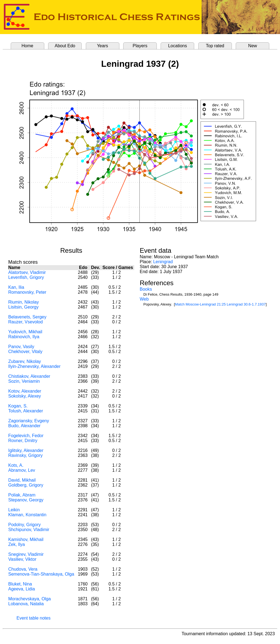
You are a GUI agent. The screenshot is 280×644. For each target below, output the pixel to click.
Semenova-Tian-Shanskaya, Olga (41, 574)
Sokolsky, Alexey (25, 396)
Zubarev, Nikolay (25, 361)
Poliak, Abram (22, 495)
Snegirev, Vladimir (26, 554)
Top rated (215, 46)
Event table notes (34, 618)
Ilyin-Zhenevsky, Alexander (34, 366)
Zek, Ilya (17, 544)
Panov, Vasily (21, 347)
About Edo (65, 46)
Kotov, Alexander (25, 391)
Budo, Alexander (24, 426)
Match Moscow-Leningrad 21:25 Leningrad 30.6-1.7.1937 (220, 304)
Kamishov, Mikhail (26, 539)
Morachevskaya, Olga (30, 599)
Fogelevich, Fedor (26, 436)
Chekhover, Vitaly (25, 352)
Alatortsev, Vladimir (27, 272)
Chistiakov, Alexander (29, 376)
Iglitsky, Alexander (26, 450)
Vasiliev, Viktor (22, 559)
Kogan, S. (18, 406)
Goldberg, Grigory (26, 485)
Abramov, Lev (22, 470)
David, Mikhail (22, 480)
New (252, 46)
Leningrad (163, 262)
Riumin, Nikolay (24, 302)
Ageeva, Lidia (22, 589)
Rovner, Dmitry (23, 441)
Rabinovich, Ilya (24, 337)
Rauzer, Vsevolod (25, 322)
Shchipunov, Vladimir (29, 530)
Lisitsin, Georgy (23, 307)
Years (102, 46)
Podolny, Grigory (24, 525)
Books (146, 289)
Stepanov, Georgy (26, 500)
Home (27, 46)
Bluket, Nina (20, 584)
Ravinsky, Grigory (25, 455)
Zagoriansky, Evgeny (29, 421)
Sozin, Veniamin (24, 381)
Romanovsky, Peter (27, 292)
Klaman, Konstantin (27, 515)
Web (144, 299)
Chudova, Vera (23, 569)
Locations (178, 46)
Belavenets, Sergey (27, 317)
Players (140, 46)
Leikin (14, 510)
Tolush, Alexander (26, 411)
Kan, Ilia (16, 287)
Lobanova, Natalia (26, 604)
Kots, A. (16, 465)
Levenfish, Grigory (26, 277)
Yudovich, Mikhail (25, 332)
